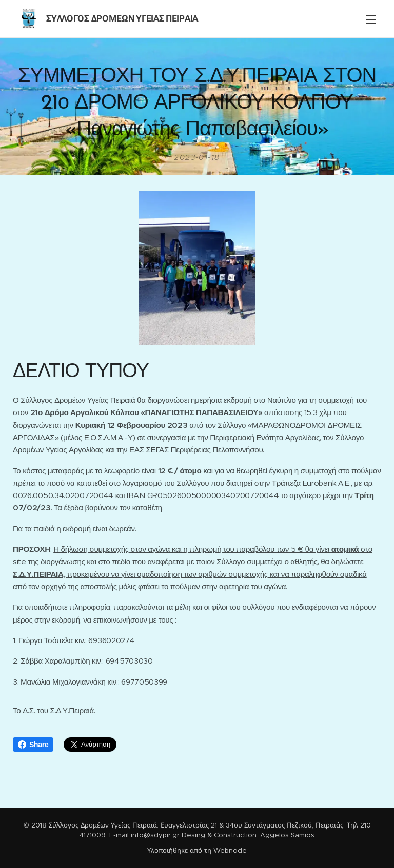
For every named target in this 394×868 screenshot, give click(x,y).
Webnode (230, 850)
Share (33, 745)
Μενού (371, 19)
